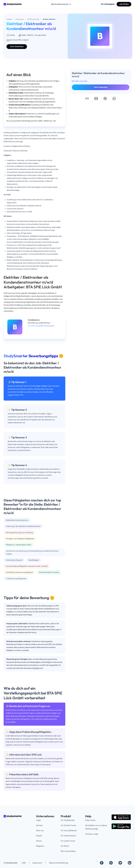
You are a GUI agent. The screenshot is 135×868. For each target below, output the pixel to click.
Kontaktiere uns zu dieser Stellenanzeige (96, 827)
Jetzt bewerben (17, 47)
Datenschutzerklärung (58, 863)
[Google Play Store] (121, 826)
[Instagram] (111, 863)
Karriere (39, 825)
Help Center (90, 820)
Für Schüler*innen (68, 825)
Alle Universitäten (68, 851)
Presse (39, 841)
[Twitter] (120, 863)
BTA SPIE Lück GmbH (80, 81)
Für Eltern (65, 846)
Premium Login (92, 834)
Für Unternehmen (68, 836)
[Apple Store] (121, 817)
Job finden (124, 4)
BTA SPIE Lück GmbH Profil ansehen (41, 326)
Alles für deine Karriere (61, 4)
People (39, 836)
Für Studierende (68, 820)
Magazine (40, 846)
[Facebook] (102, 863)
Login (38, 820)
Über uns (40, 831)
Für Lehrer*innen (68, 841)
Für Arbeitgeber (108, 4)
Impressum (37, 863)
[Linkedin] (130, 863)
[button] (87, 98)
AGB (24, 863)
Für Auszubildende (69, 831)
